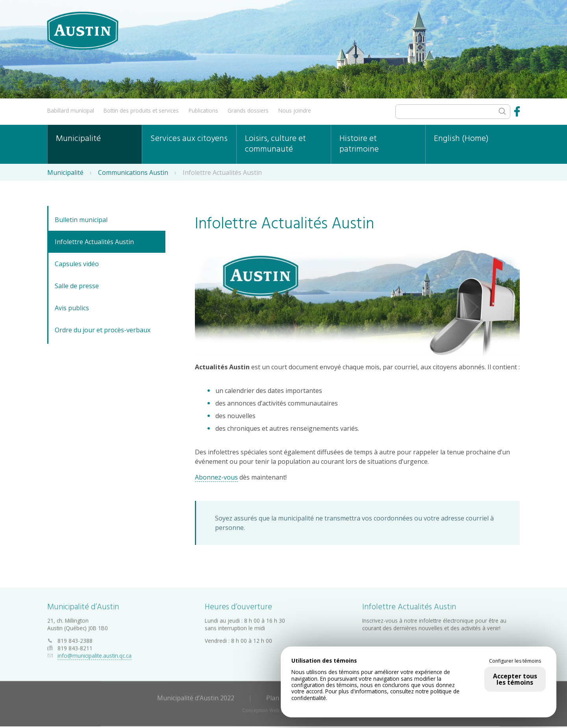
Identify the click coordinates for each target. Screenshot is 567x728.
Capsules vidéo (77, 264)
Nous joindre (295, 110)
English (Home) (461, 139)
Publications (203, 110)
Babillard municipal (71, 110)
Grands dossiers (248, 110)
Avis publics (72, 308)
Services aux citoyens (189, 139)
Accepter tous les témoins (515, 679)
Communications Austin (133, 172)
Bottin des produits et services (141, 110)
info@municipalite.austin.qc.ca (94, 654)
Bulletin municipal (81, 220)
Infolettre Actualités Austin (94, 242)
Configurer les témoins (515, 661)
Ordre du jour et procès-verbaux (103, 330)
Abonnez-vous (216, 477)
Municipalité (78, 139)
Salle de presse (77, 286)
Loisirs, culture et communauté (275, 144)
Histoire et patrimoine (359, 144)
